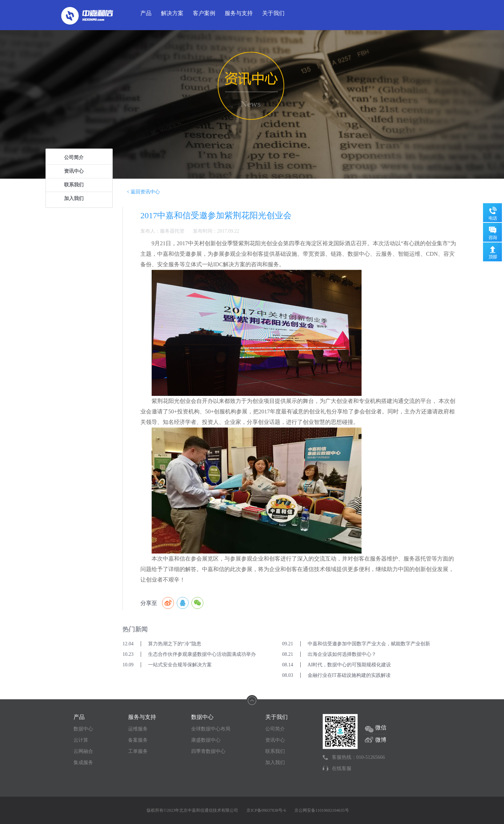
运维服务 (138, 729)
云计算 (81, 740)
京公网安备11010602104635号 (322, 810)
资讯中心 (74, 171)
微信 (381, 727)
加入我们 (74, 198)
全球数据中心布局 (211, 729)
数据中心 (83, 729)
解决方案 (172, 13)
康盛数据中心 (206, 740)
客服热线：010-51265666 (358, 757)
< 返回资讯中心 (143, 192)
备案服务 (138, 740)
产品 (146, 13)
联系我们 (74, 185)
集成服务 (83, 763)
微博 (381, 740)
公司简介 (74, 157)
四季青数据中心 (208, 751)
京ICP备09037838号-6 (266, 810)
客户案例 (204, 13)
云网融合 (83, 751)
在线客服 (342, 768)
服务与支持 (239, 13)
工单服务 (138, 751)
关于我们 (273, 13)
